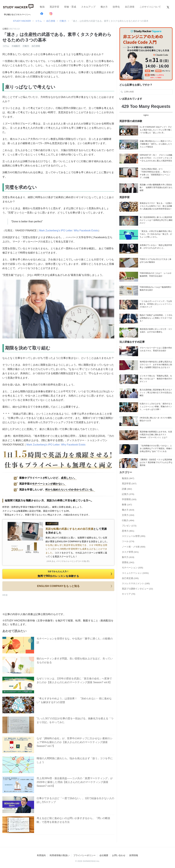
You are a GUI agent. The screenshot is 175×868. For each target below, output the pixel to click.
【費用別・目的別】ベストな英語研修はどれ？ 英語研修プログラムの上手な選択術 (156, 462)
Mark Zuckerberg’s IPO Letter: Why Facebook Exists (69, 231)
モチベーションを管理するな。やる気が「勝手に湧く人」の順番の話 (75, 641)
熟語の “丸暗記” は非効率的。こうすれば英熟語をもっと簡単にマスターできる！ (156, 318)
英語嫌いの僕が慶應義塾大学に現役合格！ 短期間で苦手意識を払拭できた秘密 (156, 188)
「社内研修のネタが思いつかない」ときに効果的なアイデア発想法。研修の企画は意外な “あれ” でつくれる (156, 448)
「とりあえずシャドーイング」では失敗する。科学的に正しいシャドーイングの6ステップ (156, 304)
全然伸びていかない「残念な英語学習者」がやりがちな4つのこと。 (156, 247)
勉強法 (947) (128, 478)
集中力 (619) (128, 557)
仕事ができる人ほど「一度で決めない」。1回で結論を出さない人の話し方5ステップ (75, 800)
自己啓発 (130, 7)
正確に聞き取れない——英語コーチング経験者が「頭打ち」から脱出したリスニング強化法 (156, 144)
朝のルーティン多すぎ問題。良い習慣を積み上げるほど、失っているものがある (75, 660)
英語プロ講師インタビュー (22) (137, 589)
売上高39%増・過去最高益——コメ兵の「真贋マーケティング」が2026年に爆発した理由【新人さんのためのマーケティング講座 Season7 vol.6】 (75, 782)
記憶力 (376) (128, 494)
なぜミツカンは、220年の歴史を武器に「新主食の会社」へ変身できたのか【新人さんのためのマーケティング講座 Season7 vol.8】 (74, 680)
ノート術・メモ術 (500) (134, 547)
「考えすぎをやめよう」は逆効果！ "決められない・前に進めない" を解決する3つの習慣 (74, 700)
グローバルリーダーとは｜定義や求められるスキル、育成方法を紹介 (156, 349)
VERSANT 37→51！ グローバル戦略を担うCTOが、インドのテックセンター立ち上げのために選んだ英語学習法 (156, 158)
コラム (6, 46)
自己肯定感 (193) (130, 578)
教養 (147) (127, 505)
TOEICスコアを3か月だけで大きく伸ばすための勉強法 (155, 261)
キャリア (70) (129, 594)
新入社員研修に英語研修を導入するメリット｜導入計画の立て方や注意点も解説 (156, 393)
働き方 (104, 7)
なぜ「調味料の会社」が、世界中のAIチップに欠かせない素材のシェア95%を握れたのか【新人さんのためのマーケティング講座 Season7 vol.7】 (75, 742)
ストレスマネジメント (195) (136, 583)
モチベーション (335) (133, 568)
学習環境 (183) (129, 499)
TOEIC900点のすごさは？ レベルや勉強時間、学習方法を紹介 (156, 275)
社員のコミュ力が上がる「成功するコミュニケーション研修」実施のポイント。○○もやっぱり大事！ (156, 407)
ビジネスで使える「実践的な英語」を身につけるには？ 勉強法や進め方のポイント (156, 379)
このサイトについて (150, 7)
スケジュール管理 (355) (134, 536)
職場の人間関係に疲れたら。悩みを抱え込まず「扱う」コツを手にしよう (75, 760)
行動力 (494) (128, 520)
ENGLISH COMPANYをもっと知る (75, 586)
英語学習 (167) (129, 484)
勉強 (42, 7)
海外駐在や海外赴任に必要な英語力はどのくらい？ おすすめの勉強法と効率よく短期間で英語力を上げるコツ (156, 365)
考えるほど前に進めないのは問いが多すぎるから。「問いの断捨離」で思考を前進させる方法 (73, 820)
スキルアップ (88, 7)
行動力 (26, 46)
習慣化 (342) (128, 562)
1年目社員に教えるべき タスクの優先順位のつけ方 (156, 419)
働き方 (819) (128, 510)
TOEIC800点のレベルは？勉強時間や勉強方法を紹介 (156, 289)
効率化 (116, 7)
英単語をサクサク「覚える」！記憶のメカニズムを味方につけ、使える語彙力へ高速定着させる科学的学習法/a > (156, 206)
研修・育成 (70, 7)
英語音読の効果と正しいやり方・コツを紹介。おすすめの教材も (156, 331)
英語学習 (54, 7)
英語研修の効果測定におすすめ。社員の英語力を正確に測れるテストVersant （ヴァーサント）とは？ (156, 435)
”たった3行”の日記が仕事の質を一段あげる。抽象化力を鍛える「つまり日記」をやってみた (75, 720)
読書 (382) (127, 489)
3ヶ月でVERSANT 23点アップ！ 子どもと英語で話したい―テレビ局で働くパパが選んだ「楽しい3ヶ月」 (156, 130)
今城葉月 (16, 46)
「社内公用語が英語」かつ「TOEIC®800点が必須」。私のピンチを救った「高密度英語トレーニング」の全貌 (155, 173)
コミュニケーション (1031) (135, 573)
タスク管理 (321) (130, 552)
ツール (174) (128, 541)
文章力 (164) (128, 515)
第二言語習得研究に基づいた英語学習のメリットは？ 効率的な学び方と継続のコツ (156, 220)
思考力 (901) (128, 531)
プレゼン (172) (129, 526)
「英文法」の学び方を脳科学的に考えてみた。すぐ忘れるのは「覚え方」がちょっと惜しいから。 (156, 234)
